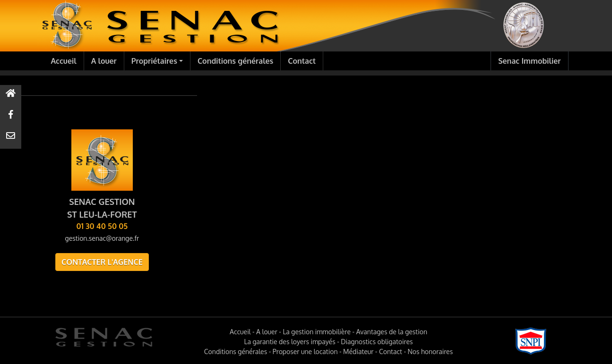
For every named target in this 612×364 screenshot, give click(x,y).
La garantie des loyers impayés (290, 342)
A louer (104, 61)
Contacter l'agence (102, 262)
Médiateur (358, 351)
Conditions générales (235, 61)
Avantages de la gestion (392, 332)
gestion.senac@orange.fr (102, 238)
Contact (302, 61)
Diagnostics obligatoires (377, 342)
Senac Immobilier (529, 61)
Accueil (64, 61)
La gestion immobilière (317, 332)
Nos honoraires (430, 351)
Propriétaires (154, 61)
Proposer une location (305, 351)
